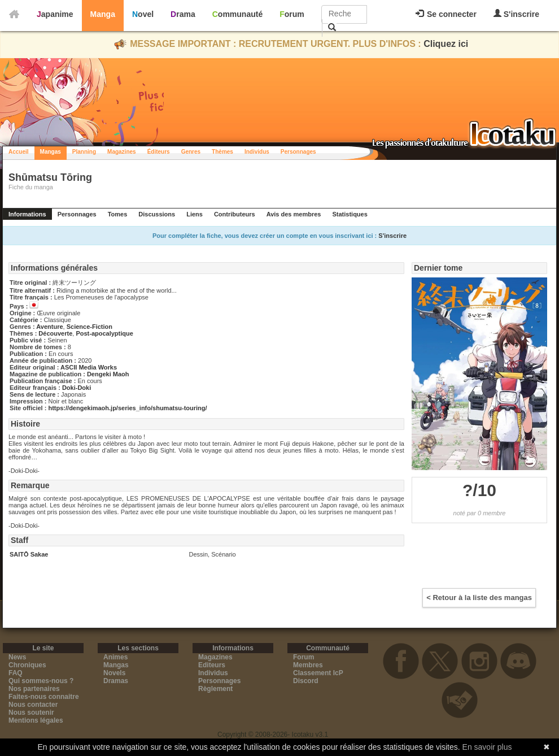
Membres (308, 665)
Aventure (49, 327)
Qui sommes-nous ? (41, 681)
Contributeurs (235, 214)
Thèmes (222, 152)
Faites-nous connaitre (44, 697)
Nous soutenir (31, 712)
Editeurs (212, 665)
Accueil (19, 152)
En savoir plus (487, 747)
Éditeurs (159, 152)
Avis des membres (294, 214)
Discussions (157, 214)
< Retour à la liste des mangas (479, 598)
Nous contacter (33, 705)
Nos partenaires (34, 689)
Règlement (215, 689)
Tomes (118, 214)
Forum (292, 14)
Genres (191, 152)
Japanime (55, 14)
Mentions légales (36, 720)
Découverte (55, 333)
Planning (84, 152)
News (17, 657)
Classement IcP (318, 673)
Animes (115, 657)
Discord (306, 681)
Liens (195, 214)
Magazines (122, 152)
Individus (257, 152)
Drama (183, 14)
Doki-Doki (77, 388)
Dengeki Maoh (108, 374)
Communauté (237, 14)
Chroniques (27, 665)
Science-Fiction (89, 327)
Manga (103, 14)
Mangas (51, 152)
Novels (114, 673)
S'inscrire (516, 14)
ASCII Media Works (89, 367)
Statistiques (350, 214)
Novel (143, 14)
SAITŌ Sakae (29, 554)
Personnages (298, 152)
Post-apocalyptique (104, 333)
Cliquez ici (446, 44)
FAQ (16, 673)
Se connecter (446, 14)
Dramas (116, 681)
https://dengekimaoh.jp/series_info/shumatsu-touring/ (127, 408)
